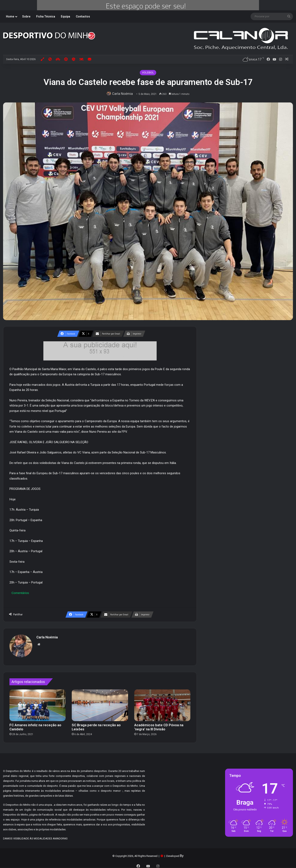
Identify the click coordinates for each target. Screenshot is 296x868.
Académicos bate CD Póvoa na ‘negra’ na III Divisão (159, 725)
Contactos (83, 16)
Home (10, 16)
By (182, 854)
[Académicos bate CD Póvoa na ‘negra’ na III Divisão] (162, 703)
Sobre (26, 16)
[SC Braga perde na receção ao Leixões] (100, 703)
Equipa (65, 16)
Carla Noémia (124, 94)
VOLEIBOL (148, 73)
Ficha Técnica (46, 16)
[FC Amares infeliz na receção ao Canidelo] (38, 703)
